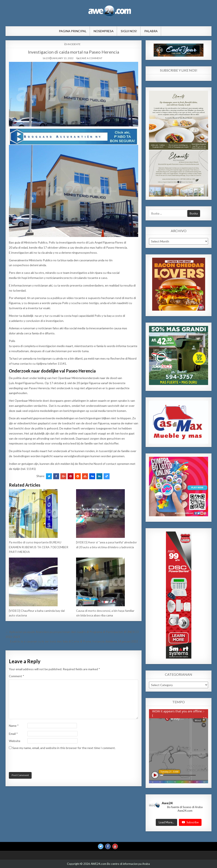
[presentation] (38, 762)
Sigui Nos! (129, 31)
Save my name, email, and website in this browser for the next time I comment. (64, 748)
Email (13, 734)
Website (15, 741)
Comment (17, 676)
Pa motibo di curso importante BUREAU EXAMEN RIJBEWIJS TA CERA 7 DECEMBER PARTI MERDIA (39, 547)
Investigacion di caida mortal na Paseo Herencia (74, 52)
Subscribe (190, 822)
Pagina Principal (73, 31)
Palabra (151, 31)
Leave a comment (91, 58)
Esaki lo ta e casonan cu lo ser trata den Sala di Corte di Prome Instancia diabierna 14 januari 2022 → (76, 641)
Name (14, 726)
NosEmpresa (104, 31)
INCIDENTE (74, 44)
